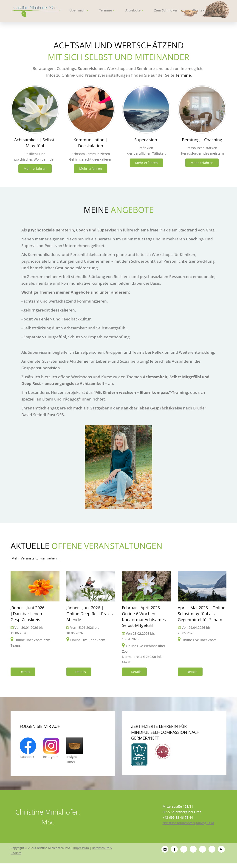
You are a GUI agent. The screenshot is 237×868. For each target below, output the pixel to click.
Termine (107, 10)
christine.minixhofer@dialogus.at (188, 823)
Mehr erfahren (35, 168)
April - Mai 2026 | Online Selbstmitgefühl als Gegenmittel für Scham (202, 613)
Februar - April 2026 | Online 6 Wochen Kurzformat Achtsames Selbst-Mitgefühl (144, 616)
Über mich (79, 10)
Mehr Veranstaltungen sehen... (35, 558)
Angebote (134, 10)
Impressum (81, 848)
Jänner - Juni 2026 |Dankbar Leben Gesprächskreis (27, 613)
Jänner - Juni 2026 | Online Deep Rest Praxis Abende (90, 613)
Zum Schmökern (168, 10)
